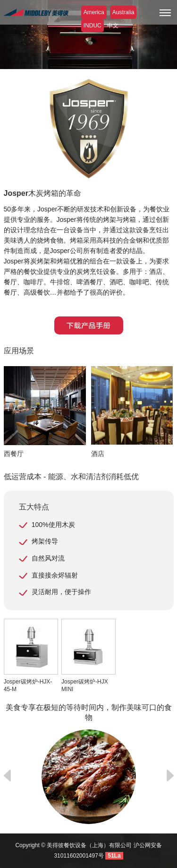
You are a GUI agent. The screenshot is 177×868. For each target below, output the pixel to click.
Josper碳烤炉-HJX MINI (88, 656)
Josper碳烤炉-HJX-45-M (31, 656)
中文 (113, 26)
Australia (123, 12)
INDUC (93, 26)
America (94, 12)
